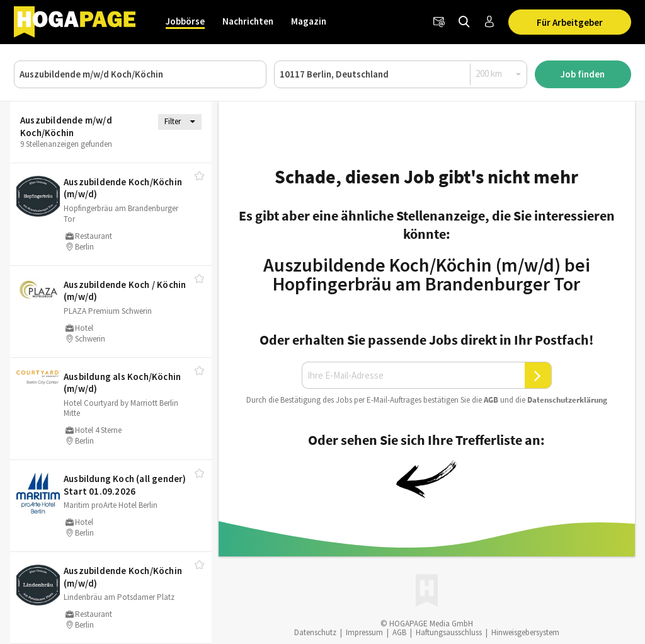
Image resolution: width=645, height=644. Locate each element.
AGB (491, 400)
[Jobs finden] (464, 22)
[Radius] (499, 74)
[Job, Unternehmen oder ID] (140, 74)
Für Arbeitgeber (570, 22)
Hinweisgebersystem (525, 632)
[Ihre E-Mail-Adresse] (413, 376)
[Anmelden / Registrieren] (489, 22)
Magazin (309, 21)
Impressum (364, 632)
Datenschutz (315, 632)
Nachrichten (248, 21)
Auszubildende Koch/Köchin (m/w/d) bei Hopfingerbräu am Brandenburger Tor (427, 274)
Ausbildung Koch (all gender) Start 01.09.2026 (125, 485)
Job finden (583, 74)
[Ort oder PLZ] (400, 74)
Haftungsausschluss (449, 632)
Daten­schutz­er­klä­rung (567, 400)
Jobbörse (185, 21)
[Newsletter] (439, 22)
